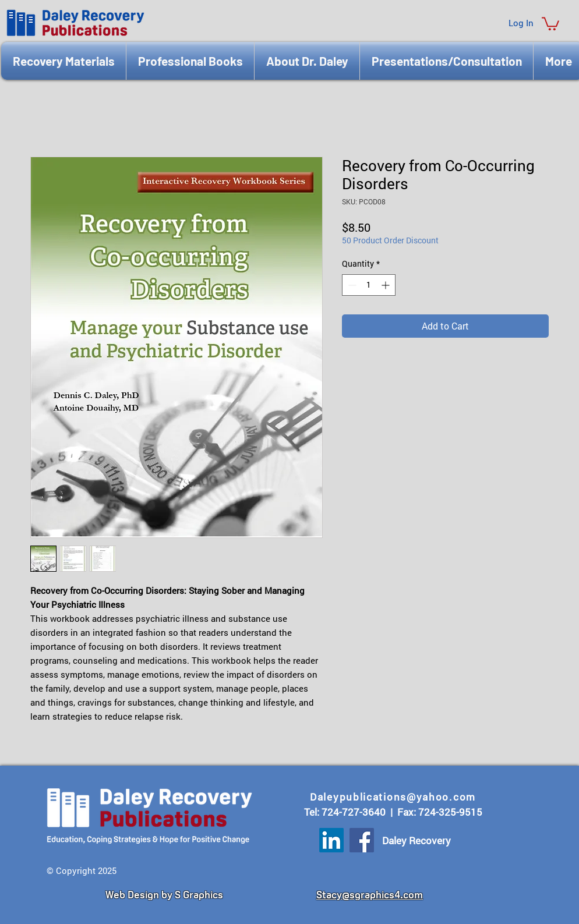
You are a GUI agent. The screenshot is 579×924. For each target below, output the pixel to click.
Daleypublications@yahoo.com (393, 797)
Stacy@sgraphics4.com (370, 895)
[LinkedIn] (331, 840)
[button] (550, 23)
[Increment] (386, 285)
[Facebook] (362, 840)
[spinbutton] (369, 285)
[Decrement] (351, 285)
